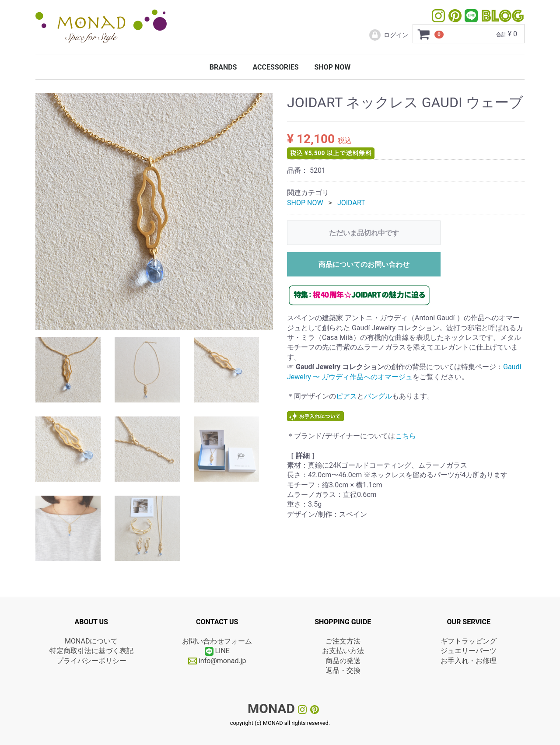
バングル (378, 396)
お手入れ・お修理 (469, 661)
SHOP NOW (332, 67)
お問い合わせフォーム (217, 641)
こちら (406, 436)
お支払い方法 (343, 651)
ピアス (346, 396)
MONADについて (91, 641)
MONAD (271, 708)
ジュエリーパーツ (469, 651)
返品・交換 (343, 670)
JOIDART (351, 203)
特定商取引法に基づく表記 (91, 651)
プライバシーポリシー (91, 661)
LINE (222, 651)
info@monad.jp (217, 661)
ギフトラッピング (469, 641)
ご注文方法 (343, 641)
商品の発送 (343, 661)
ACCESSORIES (275, 67)
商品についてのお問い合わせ (364, 264)
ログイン (388, 35)
